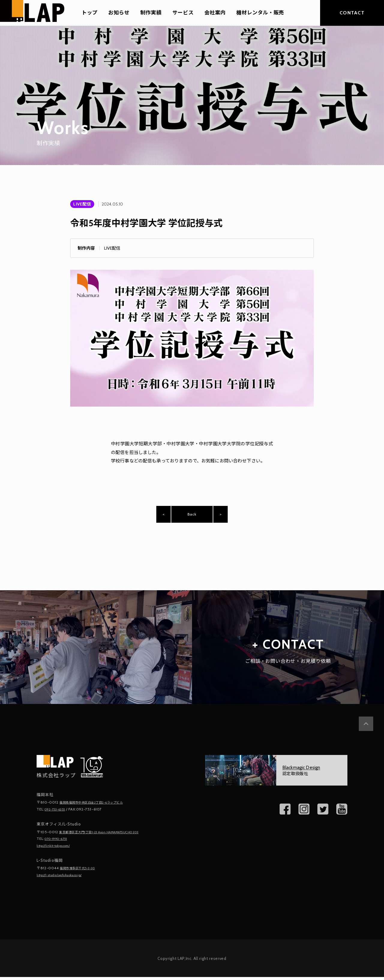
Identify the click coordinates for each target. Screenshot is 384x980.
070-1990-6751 (59, 843)
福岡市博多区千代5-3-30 (81, 872)
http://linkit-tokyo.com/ (57, 849)
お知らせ (119, 13)
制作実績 (151, 13)
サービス (183, 13)
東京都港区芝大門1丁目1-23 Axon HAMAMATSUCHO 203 (108, 836)
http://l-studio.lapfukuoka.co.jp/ (65, 878)
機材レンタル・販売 (260, 13)
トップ (90, 13)
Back (192, 517)
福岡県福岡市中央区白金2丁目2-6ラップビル (97, 807)
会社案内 (215, 13)
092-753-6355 (58, 814)
